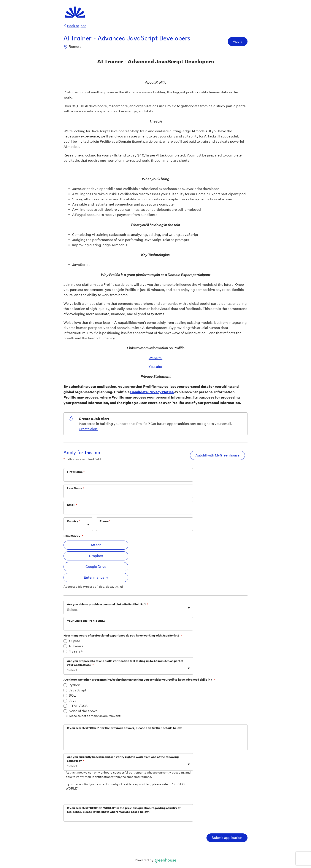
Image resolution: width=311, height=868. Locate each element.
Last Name (76, 488)
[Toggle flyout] (88, 525)
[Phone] (145, 527)
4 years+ (76, 651)
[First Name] (128, 478)
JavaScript (78, 690)
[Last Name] (128, 494)
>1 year (74, 641)
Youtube (155, 367)
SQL (72, 695)
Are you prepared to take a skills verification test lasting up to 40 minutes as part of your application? (125, 663)
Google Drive (96, 567)
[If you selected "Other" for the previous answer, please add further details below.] (155, 741)
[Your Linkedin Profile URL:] (128, 627)
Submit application (227, 838)
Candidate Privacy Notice (152, 392)
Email (72, 505)
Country (73, 521)
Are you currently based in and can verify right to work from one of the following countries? (123, 759)
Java (73, 701)
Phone (105, 521)
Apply (238, 41)
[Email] (128, 511)
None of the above (83, 711)
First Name (76, 472)
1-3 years (76, 646)
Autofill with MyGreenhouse (217, 455)
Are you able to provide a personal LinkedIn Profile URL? (108, 604)
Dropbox (96, 556)
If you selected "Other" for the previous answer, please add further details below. (125, 728)
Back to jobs (75, 26)
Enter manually (96, 577)
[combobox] (67, 526)
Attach (96, 545)
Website (155, 358)
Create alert (88, 429)
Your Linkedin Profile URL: (86, 621)
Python (75, 685)
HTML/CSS (78, 706)
